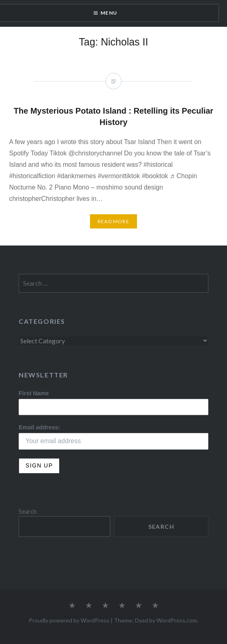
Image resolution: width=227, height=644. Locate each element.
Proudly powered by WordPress (69, 620)
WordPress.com (177, 620)
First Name (34, 393)
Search (28, 512)
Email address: (39, 427)
